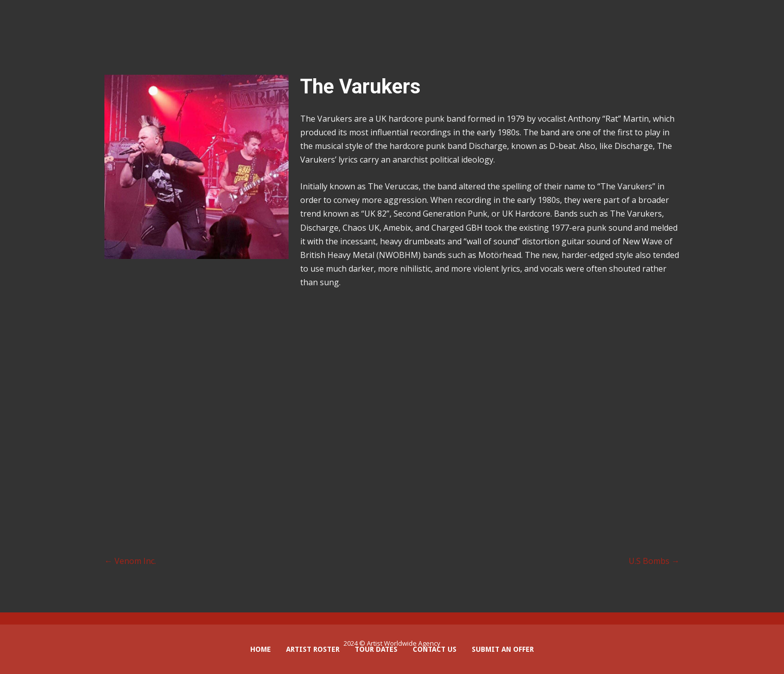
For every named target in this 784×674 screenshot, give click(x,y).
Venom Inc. (130, 561)
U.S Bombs (654, 561)
